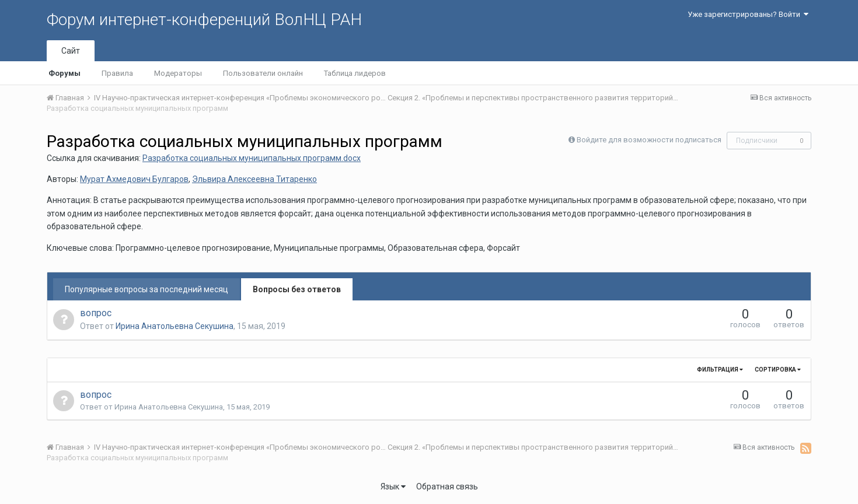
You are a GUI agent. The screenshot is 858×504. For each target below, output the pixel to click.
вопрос (96, 313)
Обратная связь (447, 487)
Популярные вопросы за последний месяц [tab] (147, 289)
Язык (393, 487)
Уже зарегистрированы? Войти (748, 14)
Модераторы (178, 73)
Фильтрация (720, 370)
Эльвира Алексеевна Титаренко (254, 179)
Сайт (71, 51)
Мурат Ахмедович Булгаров (134, 179)
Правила (117, 73)
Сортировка (778, 370)
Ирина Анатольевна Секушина (175, 326)
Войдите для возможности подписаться (649, 140)
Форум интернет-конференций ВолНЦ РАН (204, 20)
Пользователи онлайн (263, 73)
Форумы (64, 73)
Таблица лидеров (355, 73)
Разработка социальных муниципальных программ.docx (252, 158)
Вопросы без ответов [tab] (297, 289)
